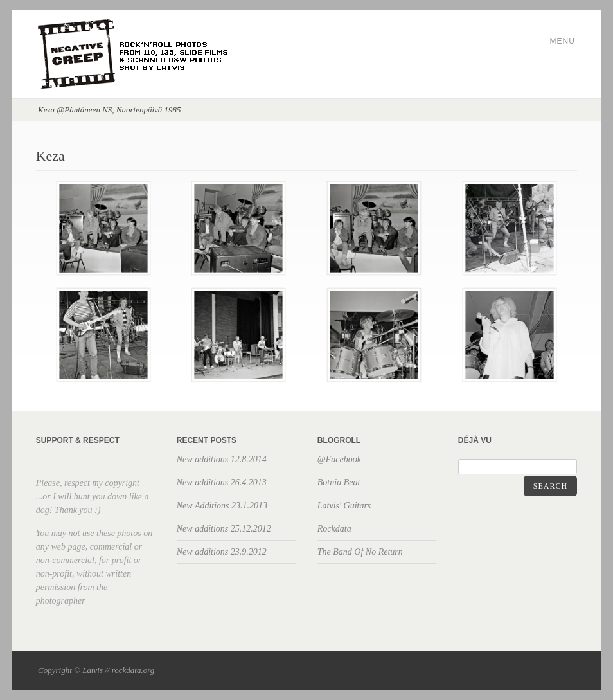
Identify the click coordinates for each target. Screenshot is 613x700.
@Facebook (339, 459)
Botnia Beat (339, 482)
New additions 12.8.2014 (222, 459)
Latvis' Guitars (344, 506)
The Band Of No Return (360, 552)
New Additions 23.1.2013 (222, 506)
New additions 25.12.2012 (224, 529)
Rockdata (334, 529)
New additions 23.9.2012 (222, 552)
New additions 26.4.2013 (222, 482)
